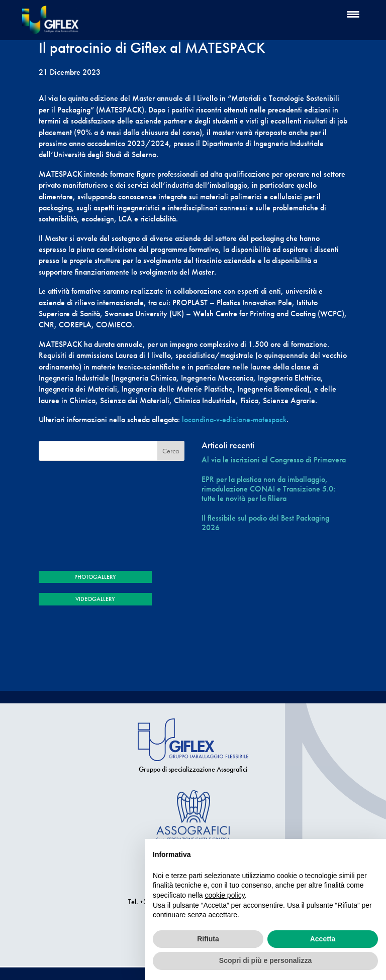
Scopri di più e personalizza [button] (265, 960)
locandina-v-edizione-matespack (234, 419)
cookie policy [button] (225, 895)
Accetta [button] (323, 939)
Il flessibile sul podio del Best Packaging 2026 (265, 523)
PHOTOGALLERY (95, 577)
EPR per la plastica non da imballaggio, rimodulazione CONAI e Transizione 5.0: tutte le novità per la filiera (268, 489)
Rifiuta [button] (208, 939)
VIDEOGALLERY (95, 599)
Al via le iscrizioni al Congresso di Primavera (274, 460)
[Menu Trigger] (353, 14)
